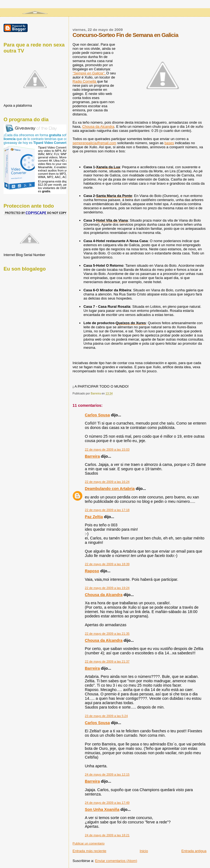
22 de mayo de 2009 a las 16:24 (107, 482)
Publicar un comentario (88, 843)
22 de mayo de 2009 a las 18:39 (107, 564)
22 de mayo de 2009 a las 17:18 (107, 510)
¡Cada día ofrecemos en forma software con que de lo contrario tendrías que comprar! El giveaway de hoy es (42, 139)
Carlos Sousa (97, 415)
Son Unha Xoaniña (102, 809)
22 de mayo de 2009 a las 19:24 (107, 588)
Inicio (144, 851)
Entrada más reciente (89, 851)
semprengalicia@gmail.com (94, 143)
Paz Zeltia (94, 517)
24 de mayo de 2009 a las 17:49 (107, 803)
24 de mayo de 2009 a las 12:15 (107, 774)
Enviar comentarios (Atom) (116, 861)
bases (169, 143)
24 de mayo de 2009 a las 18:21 (107, 835)
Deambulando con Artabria (110, 489)
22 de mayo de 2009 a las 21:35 (107, 634)
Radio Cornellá (85, 81)
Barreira (92, 456)
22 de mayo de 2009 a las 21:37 (107, 661)
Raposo (92, 571)
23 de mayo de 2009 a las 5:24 (106, 716)
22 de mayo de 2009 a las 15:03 (107, 449)
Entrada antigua (194, 851)
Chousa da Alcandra (98, 127)
